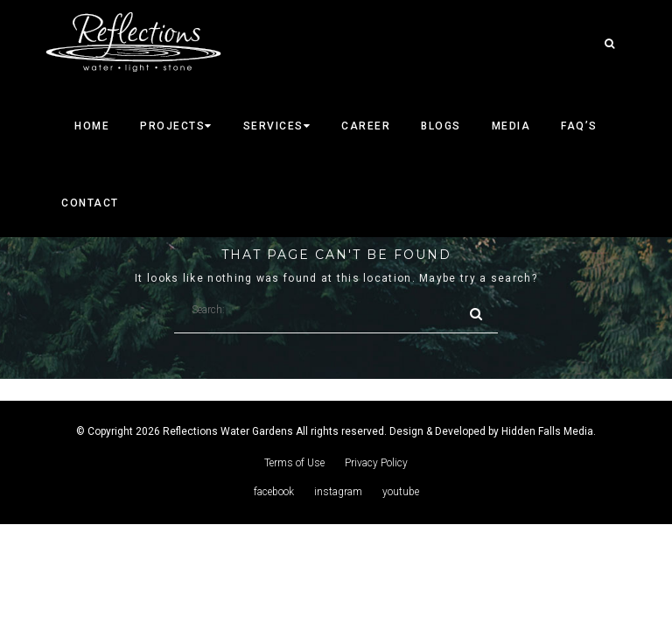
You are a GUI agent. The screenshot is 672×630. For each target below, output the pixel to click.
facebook (274, 492)
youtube (401, 492)
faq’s (579, 126)
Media (511, 126)
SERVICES (277, 126)
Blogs (441, 126)
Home (92, 126)
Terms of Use (294, 463)
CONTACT (90, 203)
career (366, 126)
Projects (176, 126)
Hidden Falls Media (547, 431)
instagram (338, 492)
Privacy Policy (376, 463)
